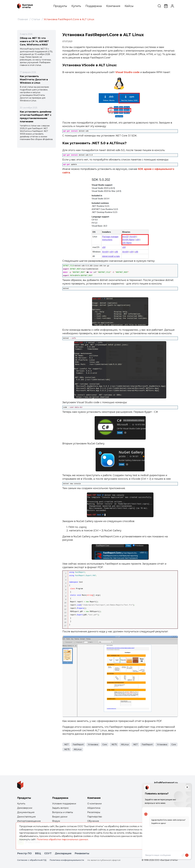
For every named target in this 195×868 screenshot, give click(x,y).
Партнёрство (95, 817)
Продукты (60, 6)
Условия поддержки (64, 804)
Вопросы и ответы (63, 812)
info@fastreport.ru (166, 783)
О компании (95, 804)
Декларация (63, 853)
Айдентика (94, 808)
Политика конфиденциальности (67, 860)
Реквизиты (82, 853)
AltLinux (125, 745)
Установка (93, 745)
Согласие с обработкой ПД (32, 860)
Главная (23, 19)
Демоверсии (25, 808)
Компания (113, 6)
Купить (76, 6)
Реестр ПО (24, 853)
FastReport (78, 745)
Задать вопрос (60, 808)
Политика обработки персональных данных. (63, 839)
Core (105, 745)
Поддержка (94, 6)
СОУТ (48, 853)
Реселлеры (94, 812)
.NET (66, 745)
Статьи (36, 19)
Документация (26, 812)
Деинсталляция (26, 817)
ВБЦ (38, 853)
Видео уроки (60, 817)
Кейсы (129, 6)
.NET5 (114, 745)
